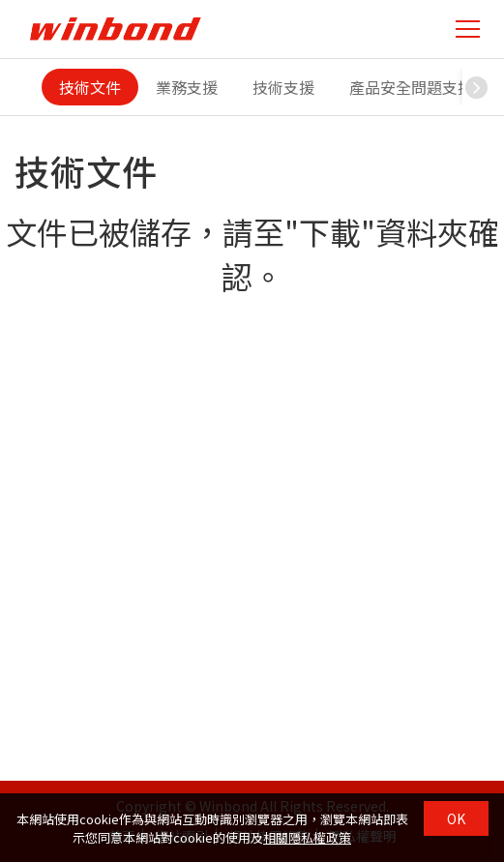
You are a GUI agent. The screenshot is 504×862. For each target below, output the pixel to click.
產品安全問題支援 (411, 87)
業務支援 (187, 87)
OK (456, 818)
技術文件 (90, 87)
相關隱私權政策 (307, 837)
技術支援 (283, 87)
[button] (477, 87)
